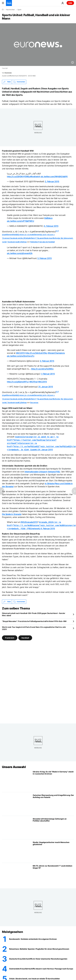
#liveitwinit (35, 177)
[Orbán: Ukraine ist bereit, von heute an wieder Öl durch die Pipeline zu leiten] (42, 977)
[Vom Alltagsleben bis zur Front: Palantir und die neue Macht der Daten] (53, 802)
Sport (19, 10)
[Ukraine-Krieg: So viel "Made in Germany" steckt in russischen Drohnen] (53, 778)
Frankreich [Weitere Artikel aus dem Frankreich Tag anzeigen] (10, 636)
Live (70, 3)
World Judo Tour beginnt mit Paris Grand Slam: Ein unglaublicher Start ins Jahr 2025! (34, 626)
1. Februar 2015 (48, 374)
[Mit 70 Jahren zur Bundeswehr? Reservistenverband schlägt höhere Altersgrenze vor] (53, 873)
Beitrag (24, 242)
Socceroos (34, 402)
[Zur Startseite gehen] (9, 3)
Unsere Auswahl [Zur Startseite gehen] (14, 765)
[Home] (3, 10)
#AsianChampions (56, 353)
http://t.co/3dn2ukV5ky (36, 353)
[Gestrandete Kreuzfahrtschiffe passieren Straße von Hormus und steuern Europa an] (42, 967)
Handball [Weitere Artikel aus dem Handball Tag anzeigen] (25, 636)
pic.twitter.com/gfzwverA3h (20, 253)
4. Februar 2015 (51, 226)
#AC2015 (20, 353)
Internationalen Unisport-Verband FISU (42, 470)
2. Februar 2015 (52, 181)
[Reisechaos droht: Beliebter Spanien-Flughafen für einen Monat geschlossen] (42, 947)
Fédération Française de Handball (42, 242)
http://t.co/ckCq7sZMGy (42, 369)
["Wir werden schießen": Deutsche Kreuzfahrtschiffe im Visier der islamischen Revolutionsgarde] (42, 957)
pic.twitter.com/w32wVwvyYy (21, 356)
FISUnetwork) (41, 524)
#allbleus (48, 218)
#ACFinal (33, 382)
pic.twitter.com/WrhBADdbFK (54, 177)
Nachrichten (10, 10)
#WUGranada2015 (29, 521)
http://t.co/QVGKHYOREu (19, 177)
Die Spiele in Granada (12, 513)
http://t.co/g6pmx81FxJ (18, 382)
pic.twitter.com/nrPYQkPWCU (21, 221)
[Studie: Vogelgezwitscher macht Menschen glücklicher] (53, 849)
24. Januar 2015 (45, 449)
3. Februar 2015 (44, 258)
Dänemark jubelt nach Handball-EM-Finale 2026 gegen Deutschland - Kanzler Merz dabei (34, 612)
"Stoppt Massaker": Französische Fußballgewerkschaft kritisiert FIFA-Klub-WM (34, 619)
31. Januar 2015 (46, 387)
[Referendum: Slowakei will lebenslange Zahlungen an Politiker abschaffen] (53, 826)
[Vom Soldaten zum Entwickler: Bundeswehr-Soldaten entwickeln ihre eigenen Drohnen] (42, 937)
